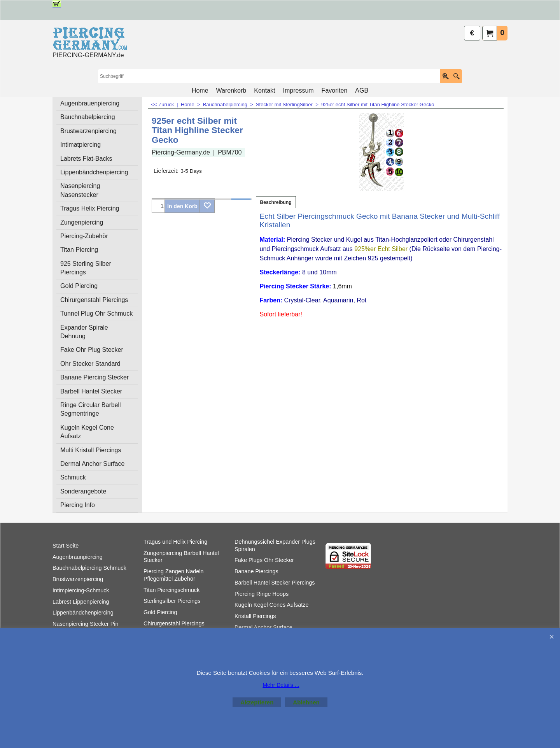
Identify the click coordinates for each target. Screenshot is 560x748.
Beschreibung (276, 202)
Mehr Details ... (281, 685)
